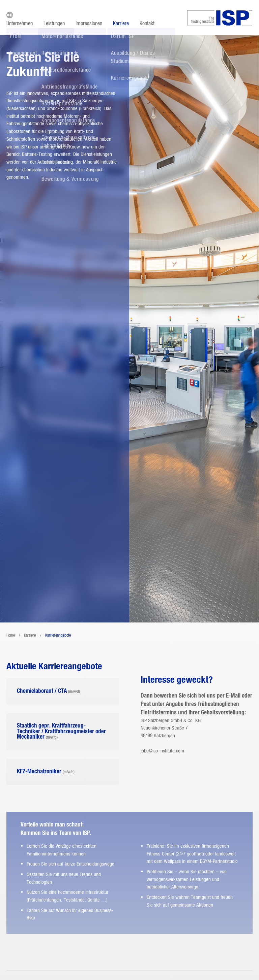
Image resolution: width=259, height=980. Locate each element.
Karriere (121, 24)
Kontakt (147, 24)
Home (11, 635)
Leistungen (54, 24)
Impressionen (89, 24)
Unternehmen (20, 24)
